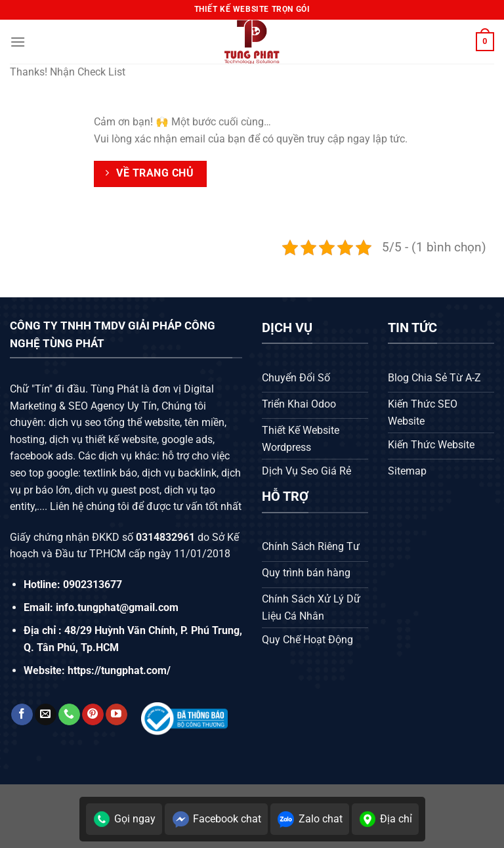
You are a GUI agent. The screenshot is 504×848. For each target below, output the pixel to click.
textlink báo (110, 473)
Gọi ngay (124, 819)
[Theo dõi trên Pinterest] (93, 715)
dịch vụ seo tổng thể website (114, 422)
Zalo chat (310, 819)
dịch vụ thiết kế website (103, 439)
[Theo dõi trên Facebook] (22, 715)
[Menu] (18, 42)
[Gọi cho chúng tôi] (69, 715)
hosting (27, 439)
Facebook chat (216, 819)
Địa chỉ (385, 819)
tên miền (203, 422)
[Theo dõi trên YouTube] (116, 715)
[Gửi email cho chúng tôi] (46, 715)
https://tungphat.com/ (119, 670)
